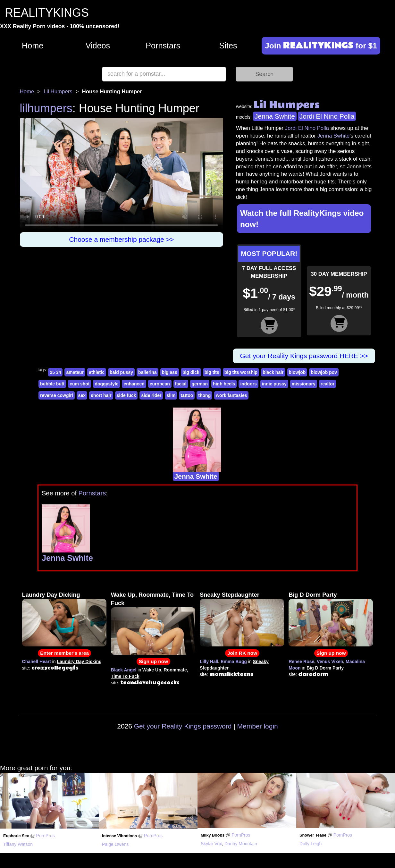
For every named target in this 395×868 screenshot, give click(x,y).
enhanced (134, 384)
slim (171, 395)
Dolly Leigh (311, 844)
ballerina (147, 372)
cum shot (80, 384)
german (200, 384)
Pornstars (163, 46)
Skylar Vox (211, 844)
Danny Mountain (241, 844)
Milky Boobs (213, 835)
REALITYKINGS (47, 13)
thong (204, 395)
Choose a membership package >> (121, 239)
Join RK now (242, 653)
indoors (248, 384)
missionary (304, 384)
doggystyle (106, 384)
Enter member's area (64, 653)
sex (82, 395)
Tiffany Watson (18, 844)
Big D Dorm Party (313, 595)
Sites (228, 46)
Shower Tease (313, 835)
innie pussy (274, 384)
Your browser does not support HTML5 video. (122, 175)
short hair (101, 395)
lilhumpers (46, 108)
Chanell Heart (37, 662)
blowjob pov (324, 372)
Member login (258, 726)
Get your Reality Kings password (183, 726)
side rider (151, 395)
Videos (98, 46)
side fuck (126, 395)
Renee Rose (301, 662)
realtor (328, 384)
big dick (191, 372)
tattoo (187, 395)
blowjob (297, 372)
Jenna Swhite (275, 116)
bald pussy (121, 372)
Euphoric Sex (16, 836)
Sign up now (153, 661)
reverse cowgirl (57, 395)
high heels (224, 384)
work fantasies (231, 395)
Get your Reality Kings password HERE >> (304, 356)
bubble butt (52, 384)
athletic (97, 372)
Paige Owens (115, 844)
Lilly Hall (209, 662)
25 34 (55, 372)
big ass (170, 372)
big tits (212, 372)
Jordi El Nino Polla (327, 116)
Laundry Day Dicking (51, 595)
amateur (75, 372)
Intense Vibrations (119, 836)
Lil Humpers (58, 92)
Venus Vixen (330, 662)
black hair (273, 372)
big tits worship (241, 372)
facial (181, 384)
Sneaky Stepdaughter (230, 595)
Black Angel (124, 670)
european (160, 384)
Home (33, 46)
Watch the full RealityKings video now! (302, 219)
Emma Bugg (234, 662)
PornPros (45, 836)
